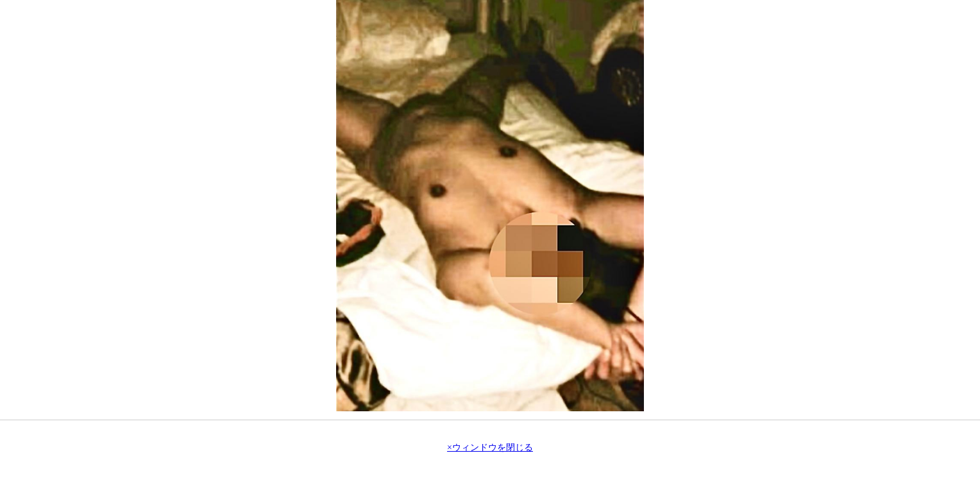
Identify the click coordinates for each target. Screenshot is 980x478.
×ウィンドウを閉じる (490, 448)
